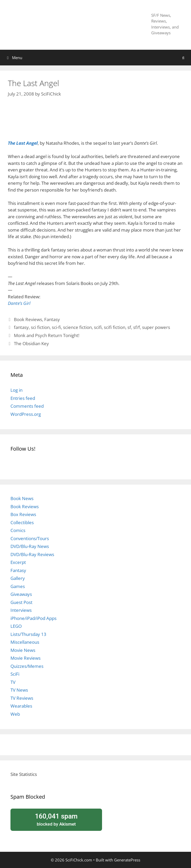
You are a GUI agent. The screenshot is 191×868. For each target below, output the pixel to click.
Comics (18, 530)
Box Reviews (23, 514)
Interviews (21, 610)
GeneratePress (127, 860)
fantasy (21, 327)
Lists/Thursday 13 (28, 634)
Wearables (21, 706)
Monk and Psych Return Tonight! (47, 335)
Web (15, 714)
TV (13, 682)
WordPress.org (26, 414)
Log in (16, 390)
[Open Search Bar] (183, 58)
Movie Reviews (26, 658)
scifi (98, 327)
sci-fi (56, 327)
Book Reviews (28, 319)
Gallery (18, 578)
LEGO (16, 626)
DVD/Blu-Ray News (30, 546)
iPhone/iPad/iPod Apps (33, 618)
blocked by (56, 819)
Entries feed (23, 398)
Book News (22, 498)
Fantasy (52, 319)
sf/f (137, 327)
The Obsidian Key (31, 343)
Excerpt (18, 562)
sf (129, 327)
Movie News (23, 650)
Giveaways (21, 594)
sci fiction (40, 327)
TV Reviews (22, 698)
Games (18, 586)
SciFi (15, 674)
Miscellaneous (25, 642)
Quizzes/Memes (27, 666)
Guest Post (21, 602)
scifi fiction (115, 327)
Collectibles (22, 522)
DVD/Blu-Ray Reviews (32, 554)
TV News (19, 690)
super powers (156, 327)
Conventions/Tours (30, 538)
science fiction (77, 327)
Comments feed (27, 406)
